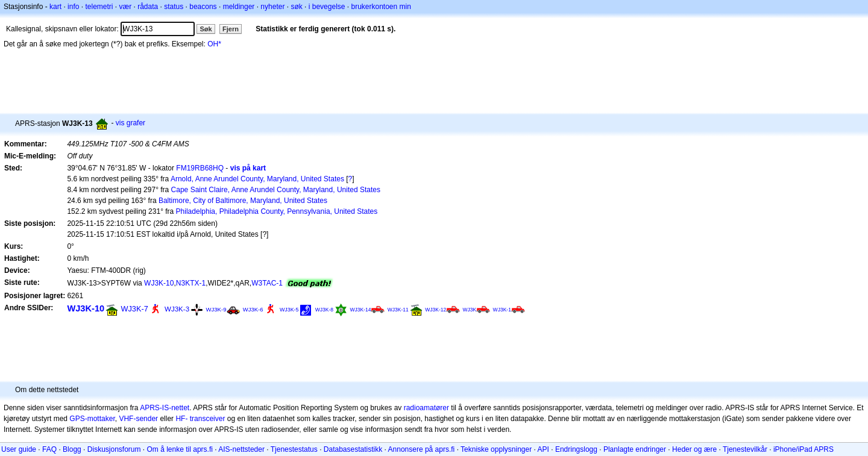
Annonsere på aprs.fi (422, 449)
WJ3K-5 (289, 310)
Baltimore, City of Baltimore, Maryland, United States (243, 201)
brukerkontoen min (381, 7)
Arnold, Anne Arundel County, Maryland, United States (257, 179)
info (73, 7)
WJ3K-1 (502, 310)
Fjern (231, 29)
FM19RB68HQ (200, 168)
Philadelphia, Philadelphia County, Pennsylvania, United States (277, 211)
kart (55, 7)
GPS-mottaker (92, 419)
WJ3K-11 (398, 310)
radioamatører (426, 408)
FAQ (49, 449)
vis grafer (131, 123)
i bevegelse (327, 7)
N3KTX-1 (191, 283)
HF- (181, 419)
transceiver (208, 419)
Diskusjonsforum (114, 449)
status (174, 7)
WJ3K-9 (216, 309)
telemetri (99, 7)
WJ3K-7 (135, 309)
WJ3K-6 (253, 309)
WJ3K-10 (159, 283)
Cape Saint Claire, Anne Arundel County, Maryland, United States (276, 190)
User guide (19, 449)
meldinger (239, 7)
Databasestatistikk (353, 449)
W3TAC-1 (267, 283)
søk (296, 7)
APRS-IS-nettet (165, 408)
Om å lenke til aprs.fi (180, 449)
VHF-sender (138, 419)
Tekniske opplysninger (496, 449)
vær (125, 7)
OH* (214, 44)
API (543, 449)
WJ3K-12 (436, 310)
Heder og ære (694, 449)
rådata (148, 7)
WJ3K (470, 310)
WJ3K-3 (177, 309)
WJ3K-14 (360, 310)
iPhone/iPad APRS (804, 449)
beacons (203, 7)
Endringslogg (576, 449)
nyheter (272, 7)
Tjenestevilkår (745, 449)
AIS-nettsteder (241, 449)
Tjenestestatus (294, 449)
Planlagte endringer (635, 449)
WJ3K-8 (324, 310)
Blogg (72, 449)
